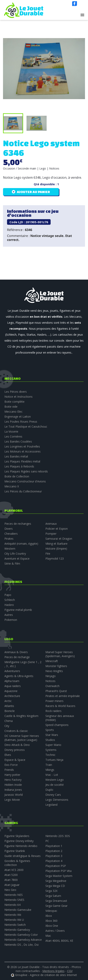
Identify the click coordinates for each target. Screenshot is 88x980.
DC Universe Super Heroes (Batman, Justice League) (22, 738)
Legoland (51, 805)
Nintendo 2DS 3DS (58, 836)
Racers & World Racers (60, 706)
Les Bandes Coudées (18, 441)
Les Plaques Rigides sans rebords (26, 471)
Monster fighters (56, 666)
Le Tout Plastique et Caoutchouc (26, 426)
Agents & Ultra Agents (19, 676)
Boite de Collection (17, 476)
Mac (48, 936)
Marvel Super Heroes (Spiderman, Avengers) (60, 654)
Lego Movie (12, 800)
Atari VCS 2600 (14, 870)
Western (10, 549)
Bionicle (10, 711)
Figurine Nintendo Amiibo (21, 846)
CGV (70, 971)
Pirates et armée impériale (63, 696)
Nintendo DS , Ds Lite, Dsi (21, 945)
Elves (8, 755)
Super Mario (53, 745)
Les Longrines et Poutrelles (22, 446)
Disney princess (15, 750)
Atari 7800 (11, 880)
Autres (9, 615)
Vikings (50, 770)
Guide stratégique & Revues (23, 856)
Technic (50, 755)
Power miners (54, 701)
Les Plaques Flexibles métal (22, 461)
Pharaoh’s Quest (56, 691)
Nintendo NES (14, 895)
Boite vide (11, 407)
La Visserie (11, 431)
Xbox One (52, 926)
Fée (48, 554)
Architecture (12, 696)
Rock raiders (53, 711)
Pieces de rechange (17, 657)
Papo (8, 595)
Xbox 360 (51, 921)
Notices (50, 681)
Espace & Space (15, 760)
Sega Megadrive (56, 881)
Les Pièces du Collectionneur (23, 491)
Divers (9, 529)
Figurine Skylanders (17, 836)
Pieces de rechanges (18, 524)
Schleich (10, 600)
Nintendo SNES (14, 900)
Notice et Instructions (18, 397)
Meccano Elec (13, 412)
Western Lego (55, 780)
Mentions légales (53, 971)
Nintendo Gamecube (18, 910)
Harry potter (12, 775)
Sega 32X (51, 891)
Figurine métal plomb (18, 610)
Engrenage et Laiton (18, 417)
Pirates (9, 539)
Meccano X (12, 486)
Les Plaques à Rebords (19, 466)
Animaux (51, 524)
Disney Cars (53, 795)
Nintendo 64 (12, 905)
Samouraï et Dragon (59, 539)
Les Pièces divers (16, 392)
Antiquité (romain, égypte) (21, 544)
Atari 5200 (11, 875)
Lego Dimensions (57, 800)
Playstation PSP (56, 866)
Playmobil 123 (55, 559)
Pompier (51, 534)
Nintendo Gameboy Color (21, 935)
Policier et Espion (57, 529)
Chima (9, 721)
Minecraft (52, 661)
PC (47, 841)
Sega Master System (59, 876)
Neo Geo (10, 890)
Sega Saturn (53, 896)
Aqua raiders (13, 686)
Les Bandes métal (16, 456)
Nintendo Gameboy (17, 930)
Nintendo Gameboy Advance (23, 940)
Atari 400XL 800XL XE (59, 941)
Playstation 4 (54, 861)
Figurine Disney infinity (19, 841)
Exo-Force (11, 765)
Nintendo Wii (13, 915)
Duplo (49, 790)
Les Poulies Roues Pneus (21, 421)
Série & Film (12, 563)
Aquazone (11, 691)
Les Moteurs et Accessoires (23, 451)
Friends (9, 770)
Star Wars (52, 735)
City (7, 726)
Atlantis (9, 706)
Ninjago (51, 676)
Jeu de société (55, 785)
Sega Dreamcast (56, 901)
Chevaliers (11, 534)
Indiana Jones (13, 790)
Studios (50, 740)
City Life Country (15, 554)
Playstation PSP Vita (58, 871)
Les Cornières (13, 436)
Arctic (8, 701)
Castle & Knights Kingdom (21, 716)
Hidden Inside (13, 785)
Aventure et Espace (17, 559)
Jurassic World (14, 795)
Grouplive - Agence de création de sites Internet (46, 975)
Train (49, 765)
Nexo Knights (54, 671)
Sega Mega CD (55, 886)
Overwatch (52, 686)
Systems (51, 750)
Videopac (51, 911)
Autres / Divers (55, 931)
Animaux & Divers (16, 652)
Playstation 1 (54, 846)
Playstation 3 (54, 856)
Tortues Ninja (54, 760)
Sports (50, 730)
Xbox (49, 916)
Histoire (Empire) (56, 549)
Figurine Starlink (15, 851)
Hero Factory (13, 780)
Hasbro (9, 605)
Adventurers (12, 671)
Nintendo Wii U (14, 920)
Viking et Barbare (56, 544)
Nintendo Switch (15, 925)
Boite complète (14, 402)
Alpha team (12, 681)
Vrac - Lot (52, 775)
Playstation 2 (54, 851)
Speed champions (57, 725)
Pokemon (11, 620)
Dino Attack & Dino (17, 745)
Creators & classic (16, 731)
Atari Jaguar (12, 885)
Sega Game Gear (56, 906)
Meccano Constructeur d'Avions (25, 481)
